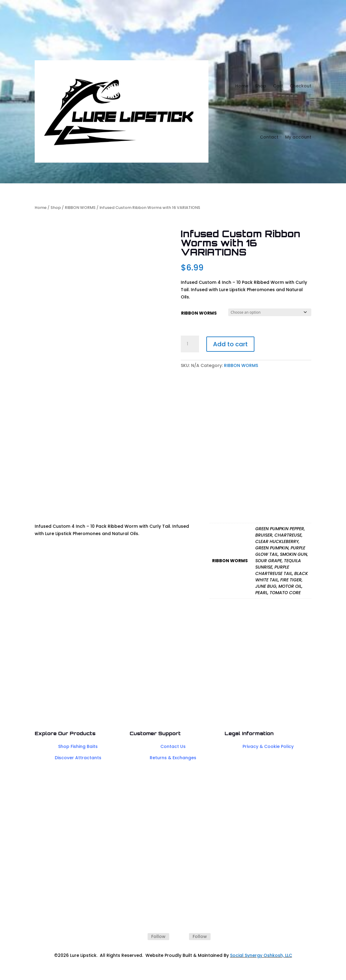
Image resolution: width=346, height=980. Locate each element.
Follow (158, 936)
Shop (261, 86)
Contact (269, 137)
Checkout (301, 86)
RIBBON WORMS (80, 208)
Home (242, 86)
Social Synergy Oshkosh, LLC (261, 955)
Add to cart (230, 344)
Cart (278, 86)
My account (298, 137)
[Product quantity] (190, 344)
